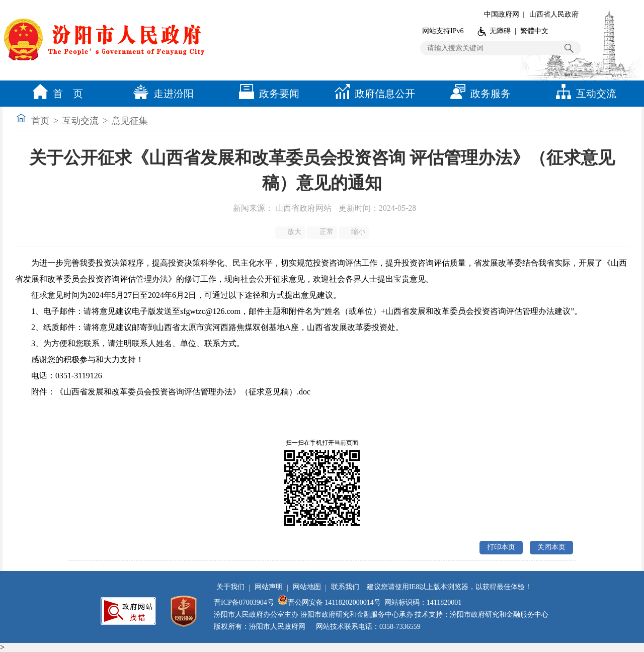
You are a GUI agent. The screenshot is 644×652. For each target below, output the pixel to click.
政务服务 (478, 94)
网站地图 (307, 587)
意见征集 (130, 121)
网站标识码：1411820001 (423, 602)
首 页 (55, 94)
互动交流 (584, 94)
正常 (323, 232)
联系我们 (345, 587)
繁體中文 (534, 31)
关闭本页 (551, 547)
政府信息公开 (372, 94)
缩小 (355, 232)
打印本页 (501, 547)
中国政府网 (502, 14)
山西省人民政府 (554, 14)
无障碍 (500, 31)
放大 (291, 232)
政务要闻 (267, 94)
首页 (40, 121)
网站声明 (269, 587)
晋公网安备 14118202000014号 (329, 602)
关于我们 (230, 587)
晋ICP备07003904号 (244, 602)
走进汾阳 (161, 94)
